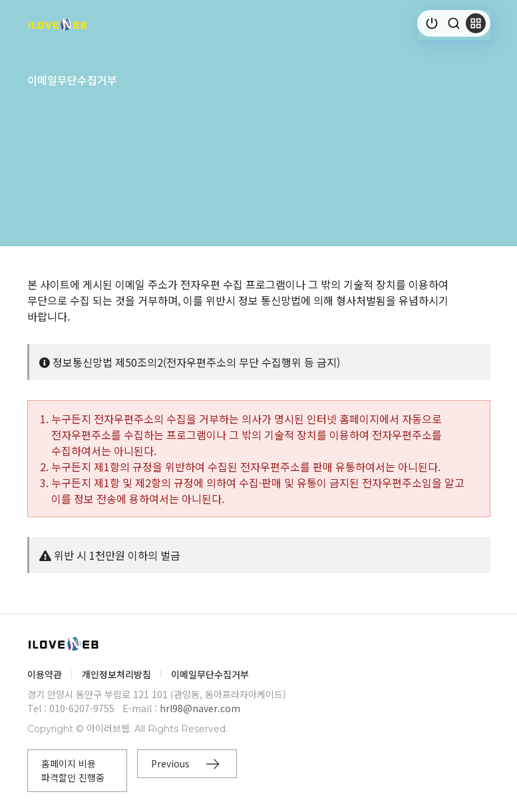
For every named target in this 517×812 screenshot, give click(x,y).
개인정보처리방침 (116, 674)
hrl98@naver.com (200, 708)
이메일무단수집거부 (210, 674)
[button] (476, 23)
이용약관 (45, 674)
